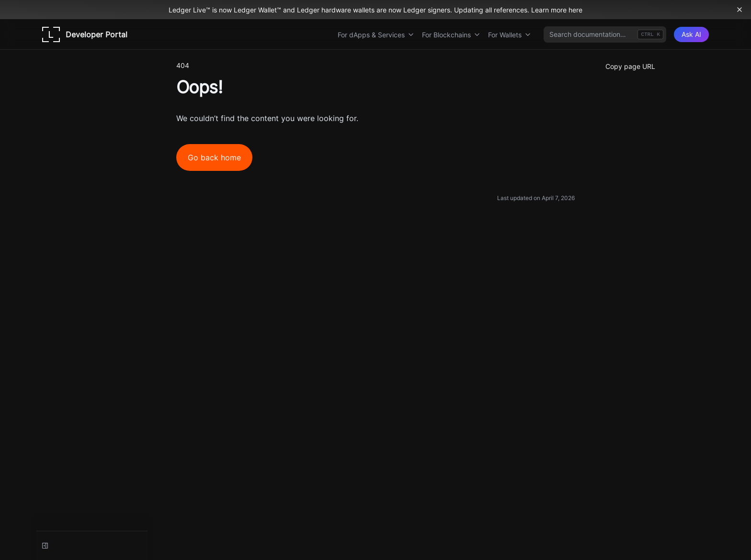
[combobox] (605, 34)
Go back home (214, 157)
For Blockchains (451, 35)
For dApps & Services (376, 35)
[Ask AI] (691, 34)
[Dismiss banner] (740, 10)
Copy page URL (630, 66)
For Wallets (510, 35)
